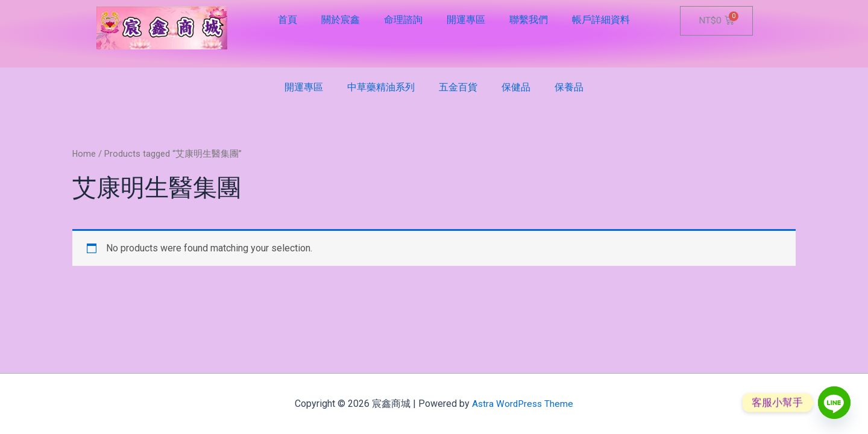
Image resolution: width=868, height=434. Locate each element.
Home (84, 154)
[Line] (834, 403)
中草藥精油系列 (381, 87)
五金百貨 (458, 87)
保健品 (516, 87)
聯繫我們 (529, 20)
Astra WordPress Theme (523, 404)
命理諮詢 (403, 20)
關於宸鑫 (341, 20)
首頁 (288, 20)
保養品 (569, 87)
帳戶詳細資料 (601, 20)
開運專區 (466, 20)
